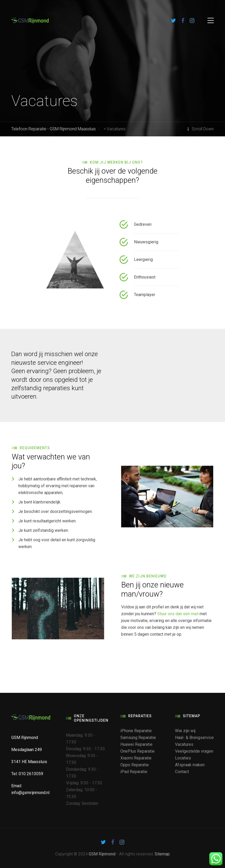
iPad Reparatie (134, 772)
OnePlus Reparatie (137, 751)
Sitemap (162, 854)
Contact (182, 772)
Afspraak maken (190, 765)
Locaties (183, 758)
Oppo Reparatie (135, 765)
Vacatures (184, 744)
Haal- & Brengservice (194, 738)
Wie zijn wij (185, 731)
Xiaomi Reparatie (136, 758)
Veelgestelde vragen (194, 751)
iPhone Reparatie (136, 731)
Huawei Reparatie (136, 744)
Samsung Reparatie (138, 738)
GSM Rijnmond (102, 854)
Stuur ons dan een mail (178, 614)
